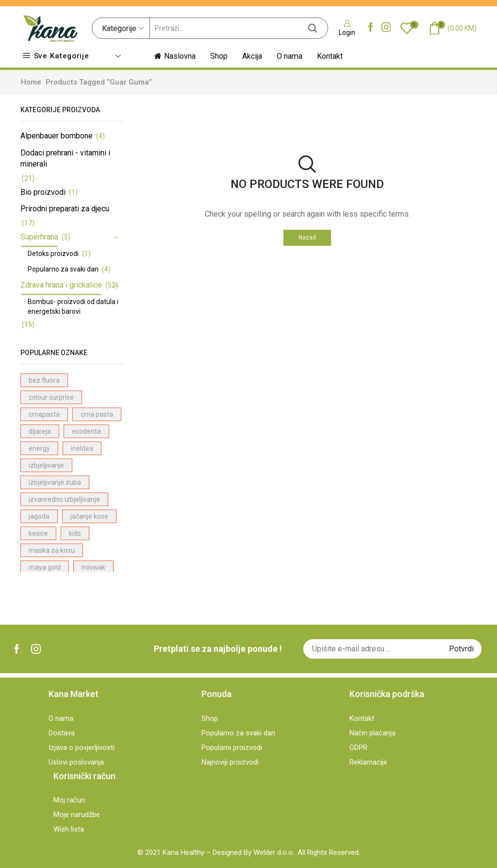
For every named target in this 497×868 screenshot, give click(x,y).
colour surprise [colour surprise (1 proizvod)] (51, 397)
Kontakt (330, 56)
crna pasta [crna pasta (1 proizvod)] (97, 414)
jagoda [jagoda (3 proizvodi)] (39, 516)
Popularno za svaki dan (63, 269)
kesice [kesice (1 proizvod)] (38, 533)
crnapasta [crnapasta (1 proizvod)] (44, 414)
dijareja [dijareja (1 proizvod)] (40, 431)
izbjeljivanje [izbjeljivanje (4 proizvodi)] (46, 465)
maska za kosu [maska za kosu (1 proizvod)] (52, 550)
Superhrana (39, 237)
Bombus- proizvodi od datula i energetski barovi (73, 306)
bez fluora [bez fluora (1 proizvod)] (44, 380)
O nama (290, 56)
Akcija (252, 56)
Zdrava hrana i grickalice (61, 285)
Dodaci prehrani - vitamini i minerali (65, 158)
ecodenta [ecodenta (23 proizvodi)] (86, 431)
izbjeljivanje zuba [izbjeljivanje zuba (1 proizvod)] (55, 482)
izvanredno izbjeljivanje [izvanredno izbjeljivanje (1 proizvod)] (64, 499)
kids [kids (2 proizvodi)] (75, 533)
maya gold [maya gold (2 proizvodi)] (45, 567)
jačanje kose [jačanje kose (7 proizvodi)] (89, 516)
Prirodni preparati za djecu (65, 209)
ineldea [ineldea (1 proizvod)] (82, 448)
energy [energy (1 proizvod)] (39, 448)
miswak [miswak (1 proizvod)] (93, 567)
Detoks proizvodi (53, 254)
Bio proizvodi (43, 192)
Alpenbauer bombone (57, 136)
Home (31, 82)
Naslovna (175, 56)
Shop (219, 56)
